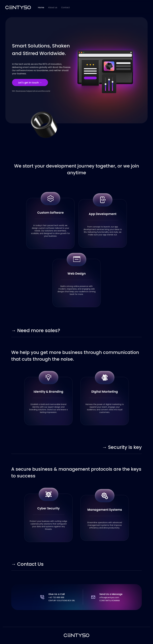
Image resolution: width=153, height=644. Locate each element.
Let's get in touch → (30, 82)
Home (41, 7)
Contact (66, 7)
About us (53, 7)
